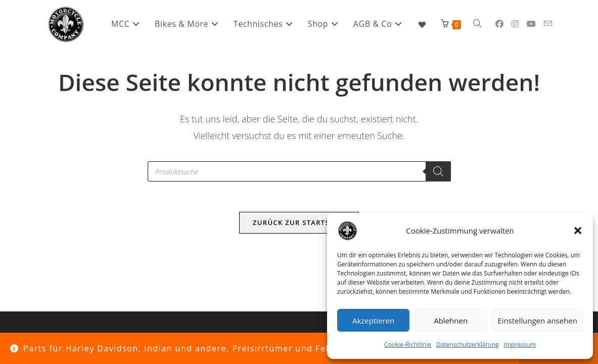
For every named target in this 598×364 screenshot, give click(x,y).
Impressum (520, 345)
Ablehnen (451, 321)
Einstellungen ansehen (537, 321)
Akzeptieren (373, 321)
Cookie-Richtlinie (408, 345)
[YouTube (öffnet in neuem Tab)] (531, 24)
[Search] (438, 171)
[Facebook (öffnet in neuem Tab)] (499, 24)
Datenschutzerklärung (468, 345)
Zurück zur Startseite (299, 222)
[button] (578, 231)
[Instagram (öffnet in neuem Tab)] (515, 24)
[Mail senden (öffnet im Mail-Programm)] (548, 24)
